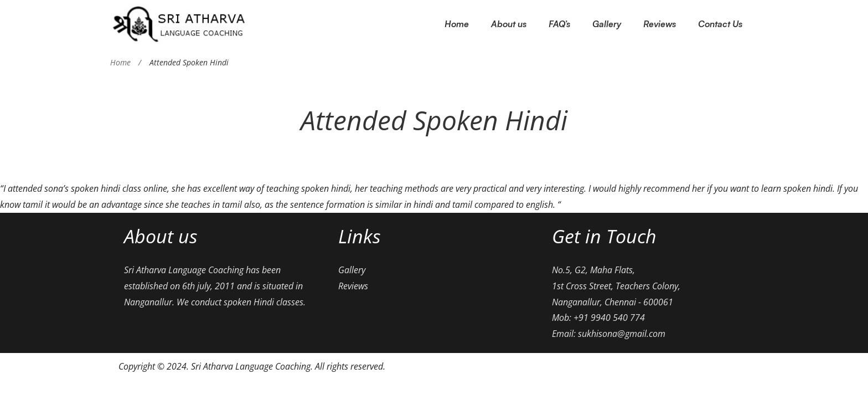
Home (120, 62)
